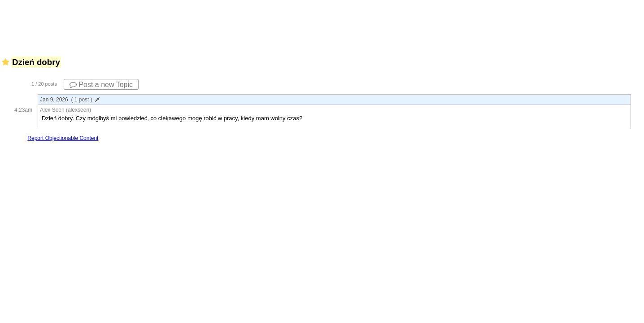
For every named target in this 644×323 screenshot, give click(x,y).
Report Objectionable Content (63, 138)
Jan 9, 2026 (70, 100)
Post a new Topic (101, 85)
